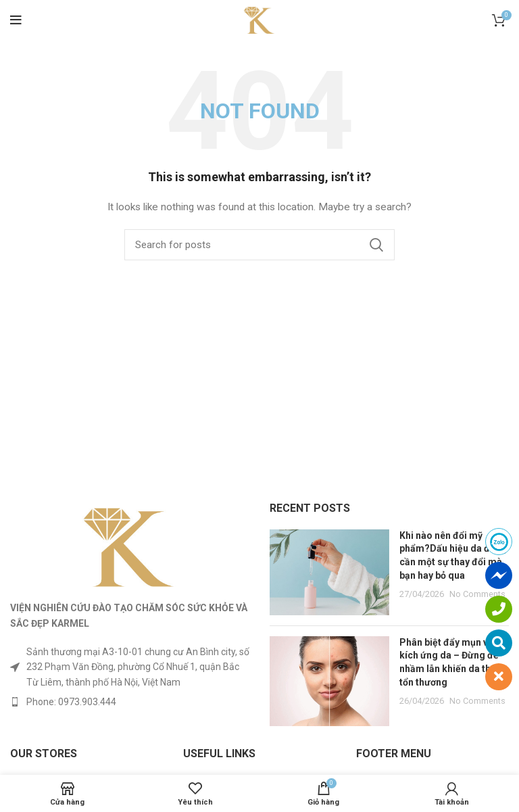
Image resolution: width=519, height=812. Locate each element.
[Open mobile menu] (16, 20)
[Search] (259, 245)
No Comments (477, 594)
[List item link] (130, 702)
